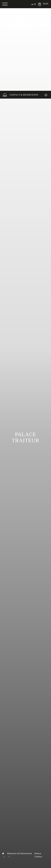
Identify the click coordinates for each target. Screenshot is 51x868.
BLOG (46, 4)
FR (35, 4)
